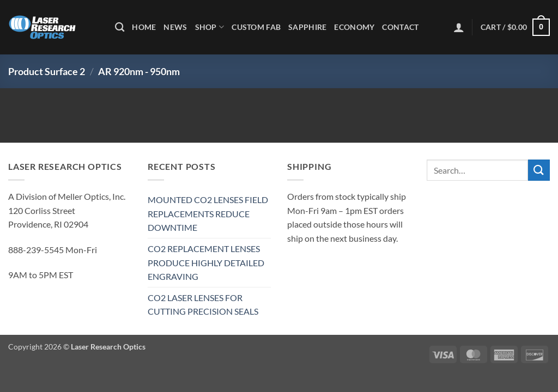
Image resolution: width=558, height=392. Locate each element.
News (175, 27)
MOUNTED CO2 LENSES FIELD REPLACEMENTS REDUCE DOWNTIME (208, 213)
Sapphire (307, 27)
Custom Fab (256, 27)
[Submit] (539, 170)
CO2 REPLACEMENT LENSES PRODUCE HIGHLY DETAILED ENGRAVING (206, 262)
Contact (400, 27)
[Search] (120, 27)
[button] (459, 27)
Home (144, 27)
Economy (354, 27)
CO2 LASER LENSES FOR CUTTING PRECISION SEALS (203, 305)
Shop (210, 27)
